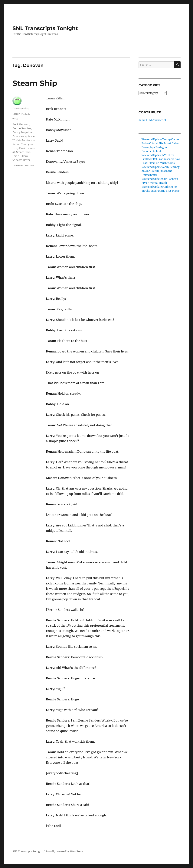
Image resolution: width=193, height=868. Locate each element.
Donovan (18, 136)
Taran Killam (20, 156)
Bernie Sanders (22, 128)
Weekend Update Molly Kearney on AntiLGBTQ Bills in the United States (160, 171)
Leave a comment (24, 165)
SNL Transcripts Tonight (45, 28)
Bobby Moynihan (23, 132)
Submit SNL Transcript (152, 120)
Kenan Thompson (23, 144)
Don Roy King (21, 108)
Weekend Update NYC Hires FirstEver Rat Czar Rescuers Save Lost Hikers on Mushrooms (161, 159)
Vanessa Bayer (21, 160)
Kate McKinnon (25, 140)
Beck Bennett (21, 124)
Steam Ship (35, 83)
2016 (15, 119)
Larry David (20, 148)
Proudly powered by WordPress (64, 852)
